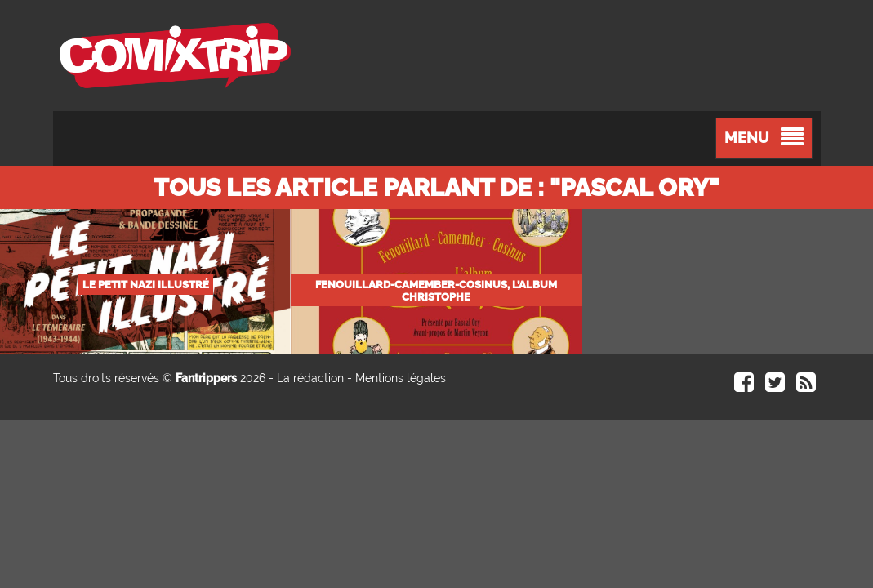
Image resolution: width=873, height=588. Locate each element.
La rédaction (310, 378)
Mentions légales (401, 378)
